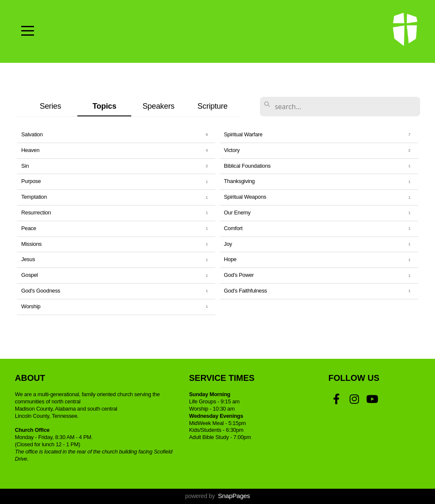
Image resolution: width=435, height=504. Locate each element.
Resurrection (36, 213)
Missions (31, 244)
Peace (29, 228)
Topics (105, 106)
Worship (31, 306)
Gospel (30, 275)
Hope (230, 259)
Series (50, 106)
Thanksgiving (239, 181)
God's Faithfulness (246, 291)
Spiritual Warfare (243, 134)
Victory (232, 150)
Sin (25, 166)
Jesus (28, 259)
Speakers (158, 106)
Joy (228, 244)
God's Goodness (41, 291)
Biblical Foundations (247, 166)
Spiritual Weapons (245, 197)
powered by (218, 496)
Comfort (233, 228)
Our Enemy (237, 213)
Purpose (31, 181)
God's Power (239, 275)
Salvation (32, 134)
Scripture (213, 106)
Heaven (30, 150)
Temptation (34, 197)
